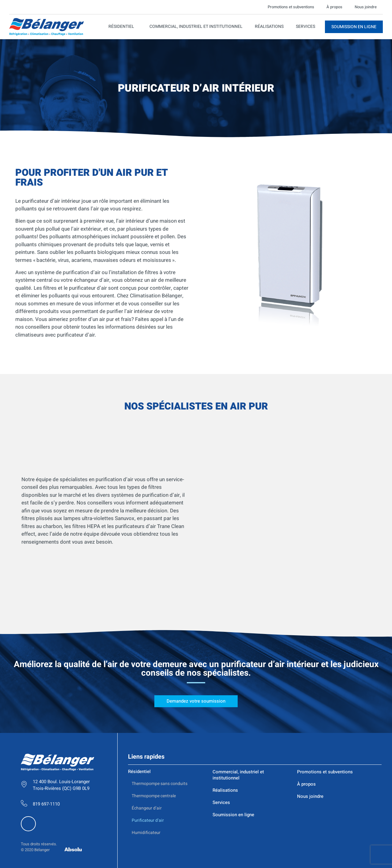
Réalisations (269, 26)
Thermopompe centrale (154, 741)
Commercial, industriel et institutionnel (196, 26)
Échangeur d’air (147, 753)
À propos (334, 7)
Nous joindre (366, 7)
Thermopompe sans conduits (160, 728)
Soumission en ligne (233, 760)
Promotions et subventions (291, 7)
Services (305, 26)
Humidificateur (146, 777)
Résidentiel (123, 26)
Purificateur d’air (148, 765)
